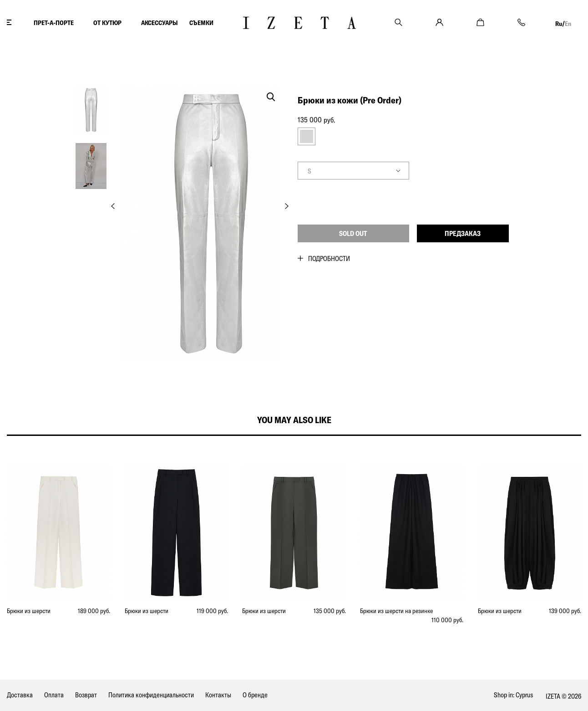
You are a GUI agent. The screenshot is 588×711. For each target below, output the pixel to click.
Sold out (353, 233)
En (568, 24)
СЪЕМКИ (201, 23)
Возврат (86, 695)
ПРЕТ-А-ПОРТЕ (54, 23)
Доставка (20, 695)
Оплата (54, 695)
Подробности (329, 258)
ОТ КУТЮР (107, 23)
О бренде (255, 695)
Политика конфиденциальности (151, 695)
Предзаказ (463, 233)
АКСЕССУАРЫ (160, 23)
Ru (559, 24)
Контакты (218, 695)
